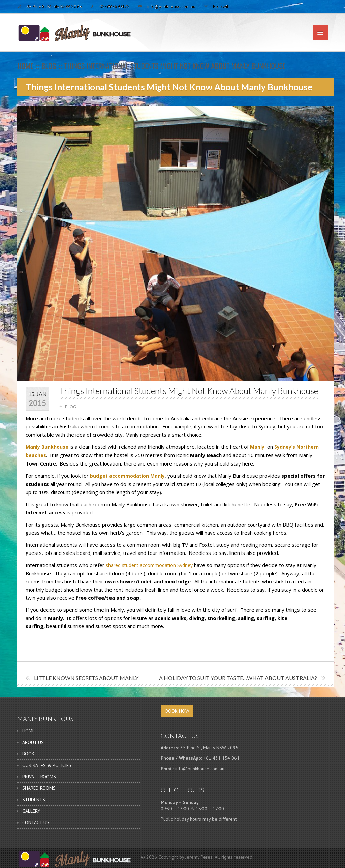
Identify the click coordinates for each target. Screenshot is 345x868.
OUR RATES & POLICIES (47, 765)
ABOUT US (33, 742)
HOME (28, 731)
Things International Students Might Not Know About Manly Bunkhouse (189, 391)
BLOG (49, 66)
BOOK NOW (177, 711)
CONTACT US (36, 822)
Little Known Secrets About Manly (86, 678)
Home (25, 66)
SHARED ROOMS (39, 788)
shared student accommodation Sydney (149, 565)
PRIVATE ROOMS (39, 777)
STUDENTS (34, 800)
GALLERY (31, 811)
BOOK (28, 754)
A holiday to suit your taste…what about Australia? (238, 678)
